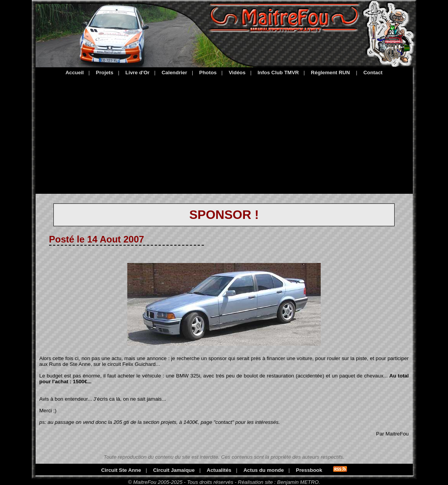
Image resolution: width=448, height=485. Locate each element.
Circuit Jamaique (174, 470)
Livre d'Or (137, 73)
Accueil (74, 73)
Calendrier (174, 73)
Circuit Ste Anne (121, 470)
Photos (208, 73)
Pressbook (309, 470)
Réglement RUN (331, 73)
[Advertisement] (224, 133)
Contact (373, 73)
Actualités (219, 470)
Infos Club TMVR (278, 73)
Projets (105, 73)
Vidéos (237, 73)
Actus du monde (263, 470)
